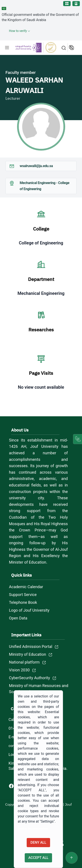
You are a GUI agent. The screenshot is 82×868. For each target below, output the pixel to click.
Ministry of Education (28, 654)
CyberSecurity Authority (29, 678)
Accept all (38, 858)
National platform (24, 662)
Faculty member (21, 72)
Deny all (38, 842)
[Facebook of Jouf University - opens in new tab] (12, 786)
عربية (72, 48)
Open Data (18, 618)
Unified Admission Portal (31, 646)
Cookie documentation (33, 828)
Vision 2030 (19, 670)
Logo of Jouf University (29, 610)
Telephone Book (23, 602)
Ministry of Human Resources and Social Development (39, 689)
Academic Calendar (26, 587)
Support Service (23, 595)
